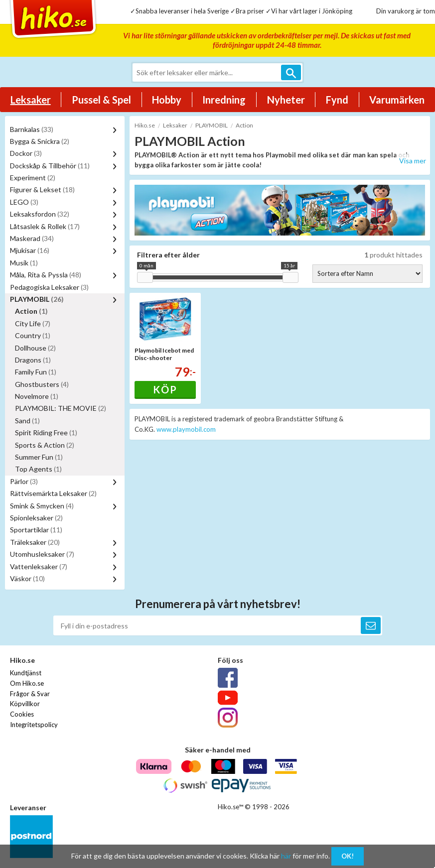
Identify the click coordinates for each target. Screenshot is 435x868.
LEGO (24, 202)
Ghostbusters (42, 384)
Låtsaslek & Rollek (45, 226)
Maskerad (32, 238)
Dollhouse (35, 348)
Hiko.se (145, 125)
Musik (24, 263)
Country (33, 335)
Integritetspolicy (34, 725)
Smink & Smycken (42, 506)
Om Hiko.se (27, 683)
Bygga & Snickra (40, 141)
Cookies (22, 714)
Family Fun (36, 372)
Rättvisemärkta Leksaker (53, 493)
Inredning (224, 100)
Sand (27, 421)
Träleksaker (35, 542)
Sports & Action (45, 445)
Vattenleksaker (39, 566)
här (286, 856)
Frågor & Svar (30, 694)
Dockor (26, 153)
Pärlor (24, 481)
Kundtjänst (26, 673)
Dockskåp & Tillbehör (50, 166)
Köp (165, 389)
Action (31, 311)
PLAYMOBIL (37, 299)
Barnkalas (32, 129)
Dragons (33, 360)
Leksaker (31, 100)
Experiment (33, 178)
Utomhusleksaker (42, 554)
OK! (348, 856)
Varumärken (397, 100)
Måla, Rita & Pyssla (46, 275)
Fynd (337, 100)
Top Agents (38, 469)
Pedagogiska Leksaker (49, 287)
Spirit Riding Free (46, 433)
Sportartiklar (36, 530)
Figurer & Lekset (42, 189)
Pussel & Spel (101, 100)
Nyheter (286, 100)
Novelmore (37, 396)
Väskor (27, 578)
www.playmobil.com (186, 429)
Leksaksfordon (40, 214)
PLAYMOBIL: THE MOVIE (61, 408)
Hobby (167, 100)
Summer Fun (39, 457)
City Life (33, 323)
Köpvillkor (25, 704)
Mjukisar (30, 250)
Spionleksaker (36, 518)
